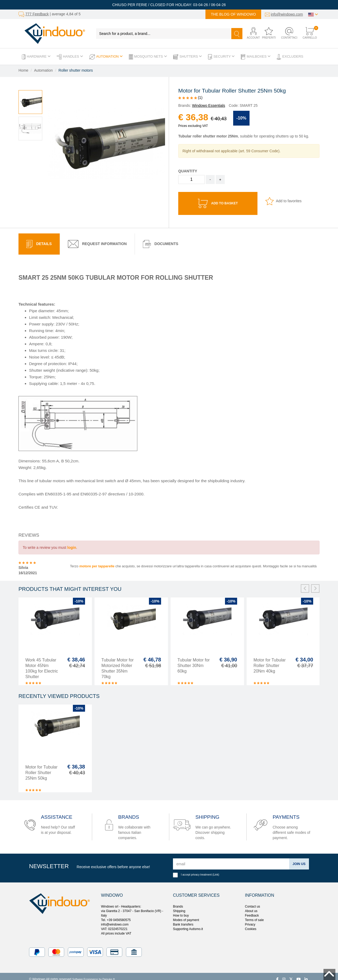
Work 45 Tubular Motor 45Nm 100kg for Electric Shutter (42, 662)
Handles (70, 57)
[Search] (237, 34)
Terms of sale (254, 914)
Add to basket (218, 202)
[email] (230, 858)
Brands (178, 901)
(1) (190, 98)
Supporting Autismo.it (188, 923)
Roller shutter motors (76, 70)
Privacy (250, 919)
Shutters (188, 57)
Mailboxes (256, 57)
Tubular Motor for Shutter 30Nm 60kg (194, 660)
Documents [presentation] (161, 238)
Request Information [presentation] (97, 238)
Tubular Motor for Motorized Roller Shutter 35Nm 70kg (118, 662)
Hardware (36, 57)
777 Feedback (37, 14)
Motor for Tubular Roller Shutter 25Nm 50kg (41, 767)
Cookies (251, 923)
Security (221, 57)
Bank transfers (183, 919)
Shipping (179, 905)
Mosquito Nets (148, 57)
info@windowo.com (287, 14)
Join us (298, 858)
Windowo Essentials (208, 105)
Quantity (188, 171)
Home (23, 70)
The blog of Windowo (233, 14)
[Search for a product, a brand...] (164, 34)
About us (251, 905)
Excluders (290, 57)
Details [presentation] (39, 238)
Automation (106, 57)
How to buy (181, 910)
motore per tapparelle (97, 560)
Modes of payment (186, 914)
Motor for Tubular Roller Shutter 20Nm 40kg (270, 660)
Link (216, 869)
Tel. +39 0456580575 (116, 914)
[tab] (39, 238)
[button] (250, 33)
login (72, 542)
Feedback (252, 910)
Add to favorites (283, 201)
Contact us (253, 901)
